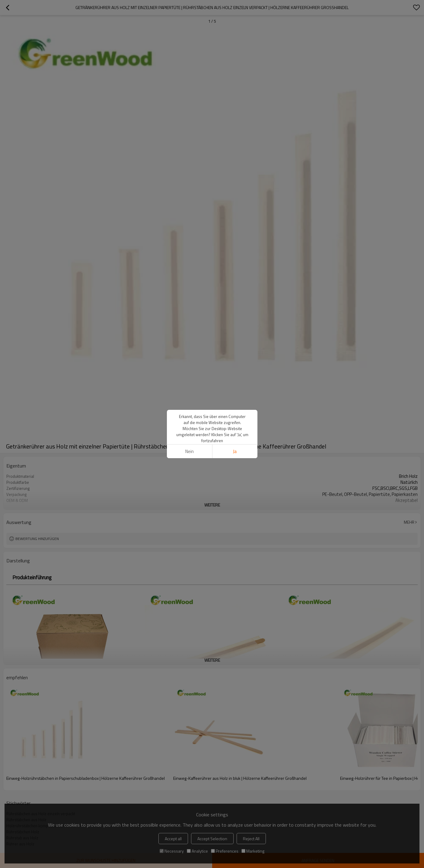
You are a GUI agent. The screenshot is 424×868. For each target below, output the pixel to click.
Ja (235, 451)
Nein (189, 451)
